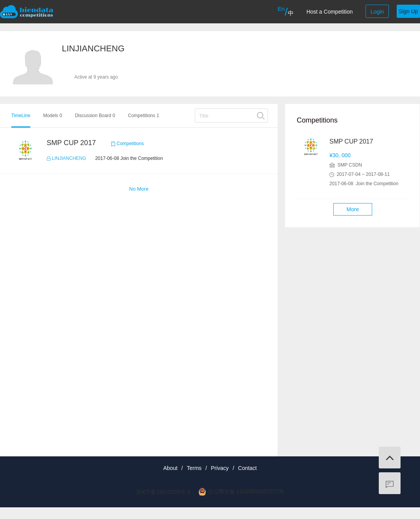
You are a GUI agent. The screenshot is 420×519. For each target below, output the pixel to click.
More (353, 209)
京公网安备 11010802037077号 (246, 491)
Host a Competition (330, 12)
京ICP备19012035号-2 (163, 492)
